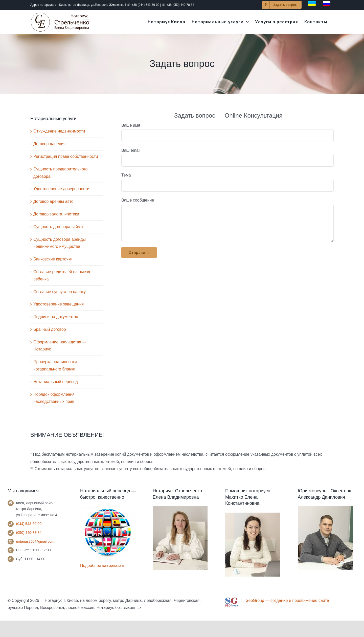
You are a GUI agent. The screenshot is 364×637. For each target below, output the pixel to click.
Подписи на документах (56, 317)
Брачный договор (50, 329)
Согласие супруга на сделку (60, 292)
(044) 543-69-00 (29, 524)
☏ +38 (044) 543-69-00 (143, 5)
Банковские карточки (53, 259)
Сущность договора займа (58, 227)
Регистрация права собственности (66, 156)
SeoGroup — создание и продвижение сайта (287, 600)
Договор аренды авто (53, 201)
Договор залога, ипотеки (56, 214)
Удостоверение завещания (59, 304)
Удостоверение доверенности (61, 189)
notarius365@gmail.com (35, 541)
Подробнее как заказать (103, 566)
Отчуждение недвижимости (59, 131)
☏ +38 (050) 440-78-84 (178, 5)
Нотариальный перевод (56, 382)
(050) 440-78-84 (29, 533)
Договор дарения (49, 144)
